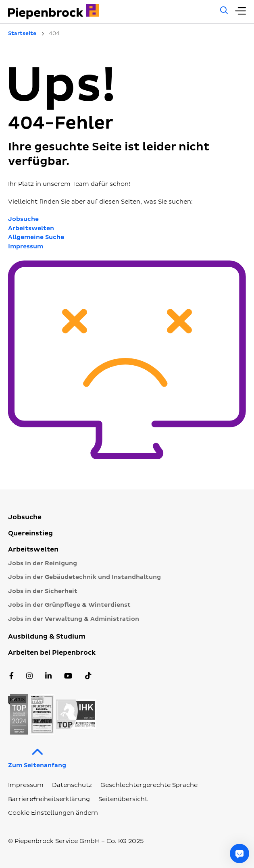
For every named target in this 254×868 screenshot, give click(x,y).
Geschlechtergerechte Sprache (149, 785)
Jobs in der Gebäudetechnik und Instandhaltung (84, 577)
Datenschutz (72, 785)
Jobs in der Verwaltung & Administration (74, 619)
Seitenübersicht (123, 799)
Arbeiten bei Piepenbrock (52, 653)
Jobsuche (23, 219)
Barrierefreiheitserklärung (49, 799)
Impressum (26, 247)
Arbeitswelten (31, 228)
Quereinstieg (30, 533)
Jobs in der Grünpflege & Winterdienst (69, 605)
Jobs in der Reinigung (43, 563)
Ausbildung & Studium (47, 637)
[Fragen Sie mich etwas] (239, 853)
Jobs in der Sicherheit (43, 591)
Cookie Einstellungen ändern (53, 813)
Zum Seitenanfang (37, 756)
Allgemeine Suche (36, 237)
